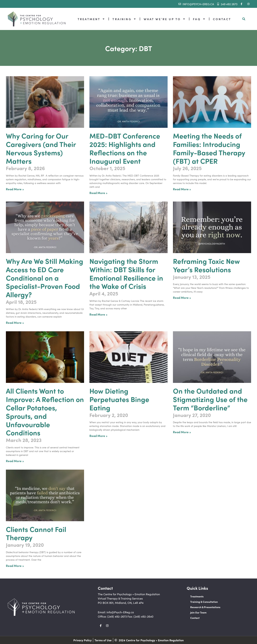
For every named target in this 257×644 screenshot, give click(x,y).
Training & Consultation (204, 602)
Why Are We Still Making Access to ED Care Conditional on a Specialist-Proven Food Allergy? (45, 277)
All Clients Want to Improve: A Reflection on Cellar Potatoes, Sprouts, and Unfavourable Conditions (45, 411)
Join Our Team (198, 612)
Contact (195, 618)
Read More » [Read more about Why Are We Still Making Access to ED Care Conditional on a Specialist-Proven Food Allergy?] (15, 322)
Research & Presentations (205, 607)
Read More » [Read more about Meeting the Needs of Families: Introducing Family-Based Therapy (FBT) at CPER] (182, 189)
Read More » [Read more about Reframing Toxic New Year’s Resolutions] (182, 297)
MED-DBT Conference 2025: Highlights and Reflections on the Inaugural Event (125, 148)
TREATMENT (91, 19)
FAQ (199, 19)
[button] (244, 19)
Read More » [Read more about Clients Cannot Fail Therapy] (15, 566)
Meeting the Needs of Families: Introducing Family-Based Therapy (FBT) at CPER (209, 148)
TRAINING (124, 19)
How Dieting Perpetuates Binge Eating (119, 399)
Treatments (197, 596)
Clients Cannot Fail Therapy (36, 533)
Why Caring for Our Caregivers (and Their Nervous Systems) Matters (41, 148)
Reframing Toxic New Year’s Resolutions (206, 265)
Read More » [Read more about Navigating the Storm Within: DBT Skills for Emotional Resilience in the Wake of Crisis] (98, 314)
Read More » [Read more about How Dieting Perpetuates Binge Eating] (98, 436)
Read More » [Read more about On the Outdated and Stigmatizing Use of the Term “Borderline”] (182, 432)
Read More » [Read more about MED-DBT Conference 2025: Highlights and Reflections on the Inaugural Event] (98, 193)
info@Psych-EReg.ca (120, 612)
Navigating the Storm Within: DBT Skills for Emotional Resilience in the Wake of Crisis (126, 273)
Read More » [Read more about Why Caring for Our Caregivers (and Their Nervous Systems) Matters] (15, 189)
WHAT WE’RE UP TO (165, 19)
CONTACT (222, 19)
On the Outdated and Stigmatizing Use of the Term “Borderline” (210, 399)
